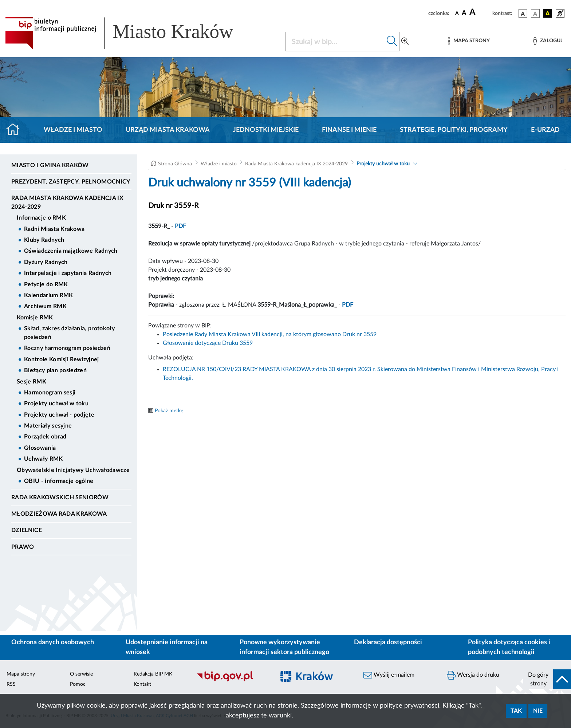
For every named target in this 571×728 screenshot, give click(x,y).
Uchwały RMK (44, 459)
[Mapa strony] (469, 41)
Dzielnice (27, 530)
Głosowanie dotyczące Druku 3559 (208, 343)
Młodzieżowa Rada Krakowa (59, 514)
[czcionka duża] (480, 12)
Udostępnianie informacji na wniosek (167, 647)
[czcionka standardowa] (457, 13)
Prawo (23, 547)
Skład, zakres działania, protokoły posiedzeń (69, 333)
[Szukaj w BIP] (335, 42)
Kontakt (142, 684)
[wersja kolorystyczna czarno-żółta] (548, 13)
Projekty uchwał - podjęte (59, 415)
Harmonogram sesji (50, 393)
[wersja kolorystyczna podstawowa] (523, 13)
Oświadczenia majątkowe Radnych (71, 251)
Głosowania (40, 448)
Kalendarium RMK (49, 295)
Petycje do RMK (46, 284)
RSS (11, 684)
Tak (516, 711)
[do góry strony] (547, 679)
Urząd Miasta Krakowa (168, 130)
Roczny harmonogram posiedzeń (67, 348)
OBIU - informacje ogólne (59, 481)
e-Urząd (545, 130)
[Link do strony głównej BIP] (130, 33)
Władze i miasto (73, 130)
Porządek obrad (45, 437)
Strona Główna (175, 164)
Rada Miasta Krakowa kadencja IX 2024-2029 (67, 202)
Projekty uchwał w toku (56, 404)
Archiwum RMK (45, 306)
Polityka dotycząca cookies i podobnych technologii (509, 647)
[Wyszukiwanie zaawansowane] (405, 42)
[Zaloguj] (548, 41)
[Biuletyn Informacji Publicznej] (232, 680)
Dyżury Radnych (46, 262)
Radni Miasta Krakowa (54, 229)
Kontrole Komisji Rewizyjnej (62, 359)
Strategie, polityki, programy (454, 130)
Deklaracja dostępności (388, 642)
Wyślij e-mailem (389, 675)
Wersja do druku (473, 675)
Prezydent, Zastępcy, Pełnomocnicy (71, 182)
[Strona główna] (16, 130)
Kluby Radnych (44, 240)
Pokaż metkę (169, 411)
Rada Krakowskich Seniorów (60, 497)
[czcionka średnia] (464, 13)
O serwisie (81, 674)
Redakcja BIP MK (153, 674)
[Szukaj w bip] (392, 42)
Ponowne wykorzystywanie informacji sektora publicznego (284, 647)
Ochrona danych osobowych (53, 642)
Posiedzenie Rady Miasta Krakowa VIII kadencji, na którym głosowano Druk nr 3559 (270, 334)
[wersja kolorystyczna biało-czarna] (535, 13)
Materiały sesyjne (48, 426)
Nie (538, 711)
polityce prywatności (409, 706)
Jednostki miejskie (266, 130)
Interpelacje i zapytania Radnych (68, 273)
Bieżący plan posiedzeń (55, 370)
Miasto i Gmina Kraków (50, 165)
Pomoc (78, 684)
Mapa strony (21, 674)
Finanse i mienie (349, 130)
